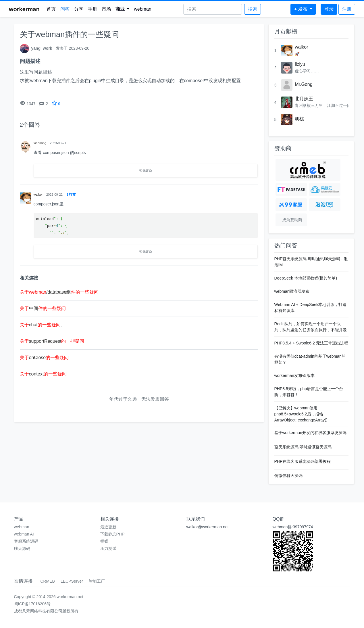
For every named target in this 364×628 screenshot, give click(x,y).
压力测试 (108, 548)
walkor (301, 47)
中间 (43, 308)
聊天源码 (22, 548)
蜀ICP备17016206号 (32, 604)
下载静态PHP (112, 534)
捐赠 (104, 541)
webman (142, 9)
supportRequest (52, 341)
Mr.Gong (304, 84)
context (43, 374)
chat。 (43, 325)
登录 (329, 9)
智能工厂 (97, 581)
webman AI (24, 534)
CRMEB (48, 581)
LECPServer (72, 581)
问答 (65, 9)
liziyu (300, 64)
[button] (123, 9)
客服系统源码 (26, 541)
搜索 (253, 9)
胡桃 (299, 119)
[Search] (213, 9)
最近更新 (108, 527)
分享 (79, 9)
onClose (44, 358)
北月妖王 (304, 99)
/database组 (59, 292)
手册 (93, 9)
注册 (347, 9)
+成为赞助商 (291, 220)
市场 (106, 9)
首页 (51, 9)
